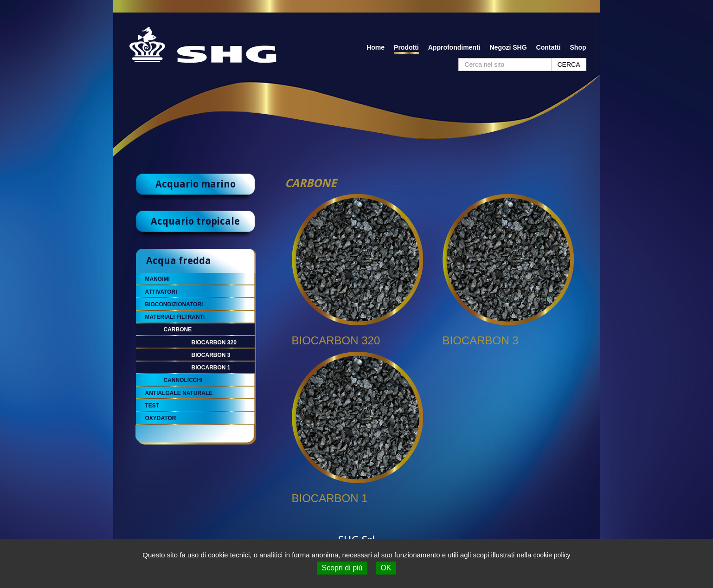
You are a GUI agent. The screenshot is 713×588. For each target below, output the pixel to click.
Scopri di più (342, 568)
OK (386, 568)
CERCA (568, 65)
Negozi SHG (508, 47)
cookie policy (552, 555)
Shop (578, 47)
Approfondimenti (454, 47)
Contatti (549, 47)
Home (376, 47)
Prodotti (406, 47)
